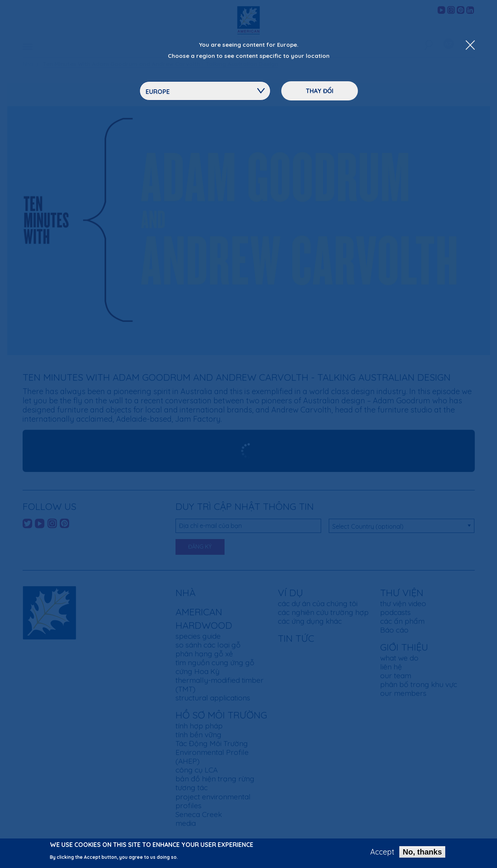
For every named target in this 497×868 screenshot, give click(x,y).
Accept (382, 852)
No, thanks (422, 852)
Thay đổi (320, 91)
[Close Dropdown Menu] (470, 46)
